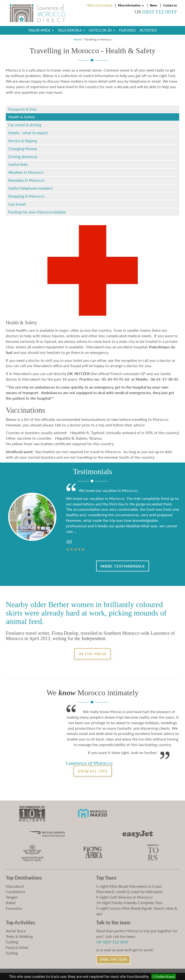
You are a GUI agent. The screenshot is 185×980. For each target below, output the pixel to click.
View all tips (93, 771)
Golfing (12, 942)
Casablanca (15, 891)
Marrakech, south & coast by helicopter (129, 891)
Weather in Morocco (26, 172)
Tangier (12, 897)
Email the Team (113, 959)
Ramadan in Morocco (26, 180)
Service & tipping (23, 141)
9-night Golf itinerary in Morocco (124, 897)
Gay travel (17, 204)
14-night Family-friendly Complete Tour (129, 903)
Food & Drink (17, 947)
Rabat (11, 903)
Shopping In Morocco (26, 196)
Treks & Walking (19, 936)
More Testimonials (123, 566)
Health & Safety (22, 117)
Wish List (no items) (100, 5)
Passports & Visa (22, 109)
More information (131, 5)
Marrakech (15, 886)
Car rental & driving (25, 125)
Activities (148, 30)
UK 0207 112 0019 (112, 942)
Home (78, 39)
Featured (127, 30)
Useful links (18, 164)
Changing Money (23, 149)
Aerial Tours (16, 931)
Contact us (170, 5)
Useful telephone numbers (30, 188)
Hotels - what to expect (28, 133)
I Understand (164, 976)
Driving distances (23, 156)
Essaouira (14, 908)
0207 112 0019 (160, 12)
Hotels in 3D (102, 30)
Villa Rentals (71, 30)
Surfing (12, 953)
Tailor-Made (41, 30)
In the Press (93, 654)
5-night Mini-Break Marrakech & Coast (129, 886)
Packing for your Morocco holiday (37, 212)
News (153, 5)
